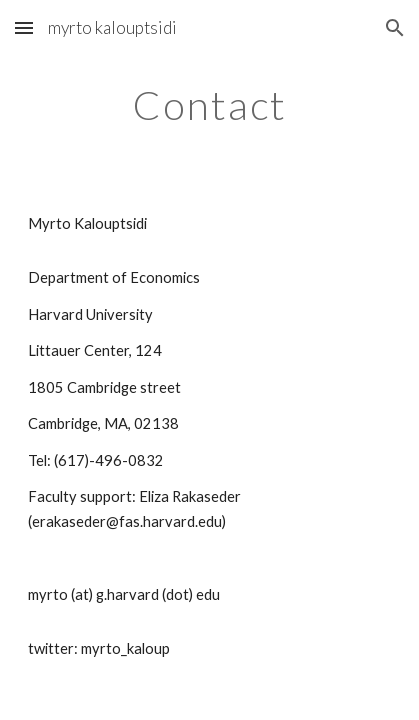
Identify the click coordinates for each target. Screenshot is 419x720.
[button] (24, 27)
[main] (209, 105)
